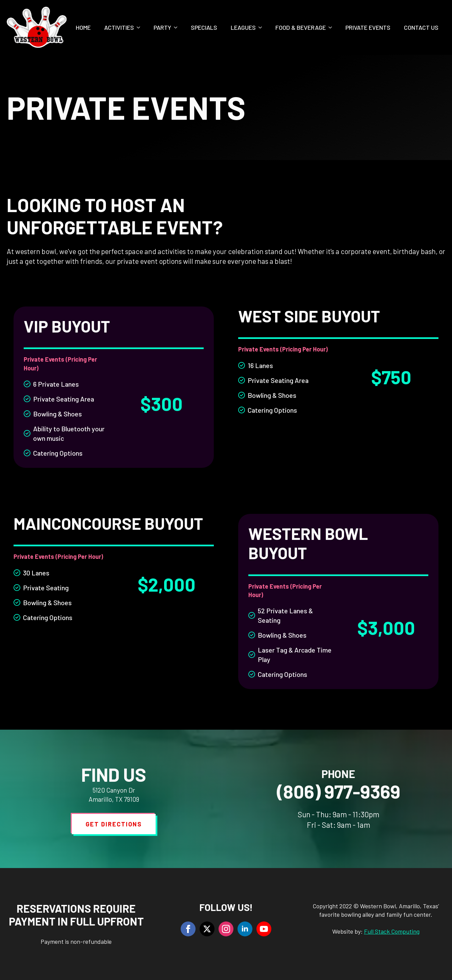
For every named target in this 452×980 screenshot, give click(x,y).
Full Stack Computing (392, 931)
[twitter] (207, 929)
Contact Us (421, 27)
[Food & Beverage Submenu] (332, 27)
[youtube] (264, 929)
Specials (204, 27)
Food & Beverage (301, 27)
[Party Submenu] (178, 27)
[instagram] (226, 929)
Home (83, 27)
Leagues (243, 27)
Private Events (368, 27)
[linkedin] (245, 929)
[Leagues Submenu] (262, 27)
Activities (119, 27)
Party (162, 27)
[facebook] (188, 929)
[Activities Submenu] (140, 27)
